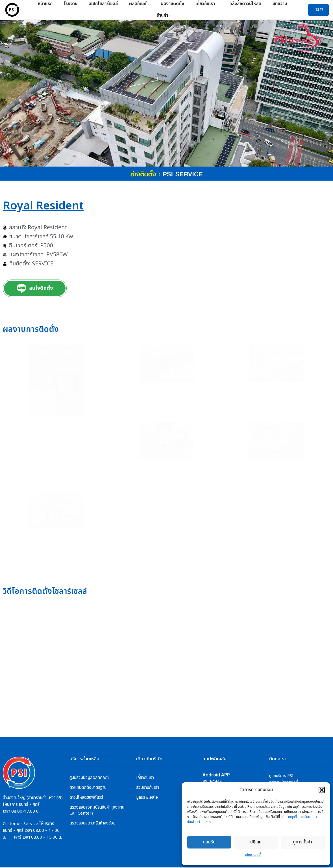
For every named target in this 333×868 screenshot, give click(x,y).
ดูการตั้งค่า (302, 842)
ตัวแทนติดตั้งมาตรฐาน (88, 788)
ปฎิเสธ (256, 842)
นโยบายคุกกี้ (289, 817)
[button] (322, 790)
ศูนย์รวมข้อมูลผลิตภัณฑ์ (89, 778)
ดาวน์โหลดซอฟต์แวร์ (86, 798)
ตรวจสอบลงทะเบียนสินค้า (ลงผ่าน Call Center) (97, 811)
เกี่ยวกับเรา (145, 778)
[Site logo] (12, 10)
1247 (319, 10)
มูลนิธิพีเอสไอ (147, 798)
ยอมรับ (209, 842)
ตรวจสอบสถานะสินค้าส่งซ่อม (93, 823)
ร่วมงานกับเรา (148, 788)
